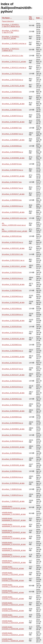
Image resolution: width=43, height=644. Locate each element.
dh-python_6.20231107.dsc (12, 363)
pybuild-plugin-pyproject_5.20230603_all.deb (13, 592)
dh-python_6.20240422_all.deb (13, 411)
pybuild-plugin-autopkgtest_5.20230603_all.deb (14, 513)
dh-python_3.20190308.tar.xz (12, 152)
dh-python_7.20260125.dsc (12, 489)
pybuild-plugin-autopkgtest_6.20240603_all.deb (14, 537)
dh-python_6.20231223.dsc (12, 381)
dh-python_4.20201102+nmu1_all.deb (15, 230)
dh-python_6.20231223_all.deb (13, 393)
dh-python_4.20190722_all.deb (13, 176)
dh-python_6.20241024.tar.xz (12, 441)
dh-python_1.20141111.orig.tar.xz (14, 68)
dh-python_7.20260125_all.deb (13, 501)
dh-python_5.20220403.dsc (12, 291)
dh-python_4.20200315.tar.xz (12, 206)
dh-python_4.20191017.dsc (12, 182)
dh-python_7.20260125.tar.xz (12, 495)
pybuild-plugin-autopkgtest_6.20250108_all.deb (14, 550)
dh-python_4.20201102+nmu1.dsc (14, 218)
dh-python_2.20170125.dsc (12, 74)
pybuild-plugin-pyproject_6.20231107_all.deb (13, 598)
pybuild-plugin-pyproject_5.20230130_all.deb (13, 586)
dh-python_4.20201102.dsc (12, 236)
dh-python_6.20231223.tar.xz (12, 387)
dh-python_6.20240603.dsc (12, 417)
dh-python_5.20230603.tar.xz (12, 351)
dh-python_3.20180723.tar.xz (12, 116)
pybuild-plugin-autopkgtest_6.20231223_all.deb (14, 525)
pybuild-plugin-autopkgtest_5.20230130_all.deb (14, 507)
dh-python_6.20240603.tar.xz (12, 423)
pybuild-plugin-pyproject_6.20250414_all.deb (13, 634)
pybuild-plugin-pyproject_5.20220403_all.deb (13, 574)
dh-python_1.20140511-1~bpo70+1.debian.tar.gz (11, 25)
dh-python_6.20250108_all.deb (13, 465)
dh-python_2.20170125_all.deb (13, 86)
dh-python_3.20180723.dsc (12, 110)
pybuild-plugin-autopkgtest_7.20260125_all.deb (14, 562)
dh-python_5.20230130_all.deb (13, 339)
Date (38, 18)
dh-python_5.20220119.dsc (12, 272)
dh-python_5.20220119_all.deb (13, 284)
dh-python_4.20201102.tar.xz (12, 242)
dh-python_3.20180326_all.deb (13, 104)
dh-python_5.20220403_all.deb (13, 303)
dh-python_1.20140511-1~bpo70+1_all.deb (11, 38)
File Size (31, 18)
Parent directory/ (8, 21)
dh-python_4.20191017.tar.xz (12, 188)
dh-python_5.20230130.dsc (12, 327)
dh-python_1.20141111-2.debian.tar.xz (11, 50)
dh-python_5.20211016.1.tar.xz (13, 260)
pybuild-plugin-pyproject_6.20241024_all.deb (13, 622)
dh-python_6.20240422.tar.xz (12, 405)
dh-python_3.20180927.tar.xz (12, 134)
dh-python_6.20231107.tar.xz (12, 369)
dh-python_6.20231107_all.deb (13, 375)
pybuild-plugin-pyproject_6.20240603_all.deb (13, 616)
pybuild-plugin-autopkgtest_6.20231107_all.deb (14, 519)
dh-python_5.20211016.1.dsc (12, 254)
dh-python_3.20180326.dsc (12, 92)
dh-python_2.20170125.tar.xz (12, 80)
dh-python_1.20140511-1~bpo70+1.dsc (11, 31)
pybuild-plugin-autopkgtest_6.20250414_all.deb (14, 556)
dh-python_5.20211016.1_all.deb (14, 266)
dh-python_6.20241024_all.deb (13, 447)
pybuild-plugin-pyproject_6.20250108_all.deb (13, 628)
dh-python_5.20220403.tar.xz (12, 297)
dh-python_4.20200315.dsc (12, 200)
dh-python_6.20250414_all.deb (13, 483)
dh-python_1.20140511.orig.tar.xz (14, 44)
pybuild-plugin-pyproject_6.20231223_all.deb (13, 604)
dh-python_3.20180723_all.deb (13, 122)
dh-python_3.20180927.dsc (12, 128)
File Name (6, 18)
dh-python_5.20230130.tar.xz (12, 333)
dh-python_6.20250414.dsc (12, 471)
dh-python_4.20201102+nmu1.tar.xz (14, 224)
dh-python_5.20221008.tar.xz (12, 315)
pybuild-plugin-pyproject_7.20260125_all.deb (13, 640)
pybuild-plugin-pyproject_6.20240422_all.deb (13, 610)
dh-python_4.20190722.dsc (12, 164)
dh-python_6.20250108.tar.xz (12, 459)
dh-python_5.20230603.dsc (12, 345)
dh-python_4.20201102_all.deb (13, 248)
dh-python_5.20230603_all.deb (13, 357)
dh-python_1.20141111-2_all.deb (14, 62)
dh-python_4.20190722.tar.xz (12, 170)
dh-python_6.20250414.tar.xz (12, 477)
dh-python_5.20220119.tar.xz (12, 278)
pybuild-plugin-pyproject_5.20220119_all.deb (13, 568)
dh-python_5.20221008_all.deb (13, 321)
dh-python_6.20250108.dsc (12, 453)
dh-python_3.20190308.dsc (12, 146)
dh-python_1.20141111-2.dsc (13, 56)
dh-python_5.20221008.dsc (12, 309)
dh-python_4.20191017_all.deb (13, 194)
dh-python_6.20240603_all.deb (13, 429)
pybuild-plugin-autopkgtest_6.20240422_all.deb (14, 531)
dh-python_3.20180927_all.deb (13, 140)
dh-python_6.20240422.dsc (12, 399)
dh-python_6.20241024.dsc (12, 435)
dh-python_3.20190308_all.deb (13, 158)
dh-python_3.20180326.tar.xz (12, 98)
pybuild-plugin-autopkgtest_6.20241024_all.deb (14, 544)
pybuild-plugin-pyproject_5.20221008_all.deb (13, 580)
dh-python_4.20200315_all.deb (13, 212)
